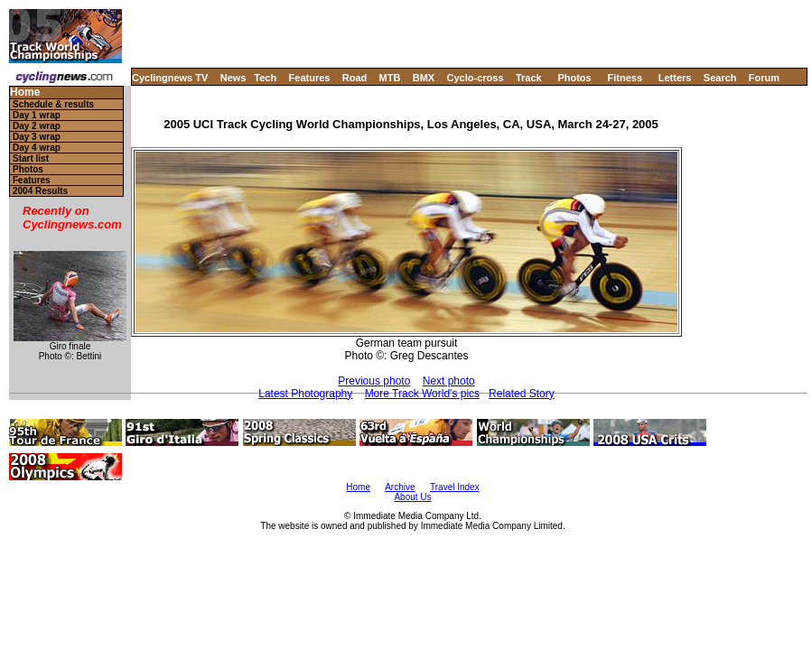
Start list (31, 158)
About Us (412, 497)
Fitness (625, 78)
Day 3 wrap (37, 137)
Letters (675, 78)
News (233, 78)
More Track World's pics (422, 394)
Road (355, 78)
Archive (400, 487)
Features (310, 78)
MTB (390, 78)
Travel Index (455, 487)
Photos (574, 78)
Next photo (449, 381)
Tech (265, 78)
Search (720, 78)
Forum (764, 78)
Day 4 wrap (37, 148)
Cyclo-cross (476, 78)
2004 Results (40, 191)
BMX (424, 78)
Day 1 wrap (37, 115)
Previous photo (374, 381)
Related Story (522, 394)
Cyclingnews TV (170, 78)
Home (25, 93)
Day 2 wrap (37, 126)
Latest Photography (305, 394)
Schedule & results (53, 104)
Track (529, 78)
